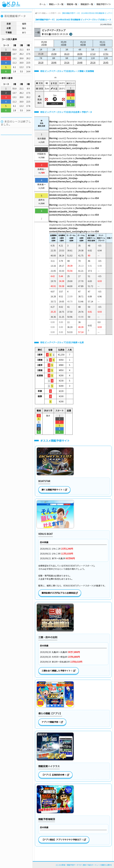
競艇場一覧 (72, 4)
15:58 (54, 54)
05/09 (64, 43)
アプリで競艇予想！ (52, 722)
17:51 (106, 54)
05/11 (103, 43)
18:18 (41, 62)
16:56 (80, 54)
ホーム (42, 4)
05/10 (83, 43)
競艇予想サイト (104, 4)
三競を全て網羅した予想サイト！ (59, 671)
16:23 (67, 54)
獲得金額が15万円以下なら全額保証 (60, 593)
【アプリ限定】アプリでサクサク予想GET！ (64, 840)
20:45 (106, 62)
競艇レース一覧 (56, 4)
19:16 (67, 62)
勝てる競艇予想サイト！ (54, 490)
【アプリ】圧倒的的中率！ (55, 775)
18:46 (54, 62)
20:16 (93, 62)
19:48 (80, 62)
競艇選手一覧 (87, 4)
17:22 (93, 54)
